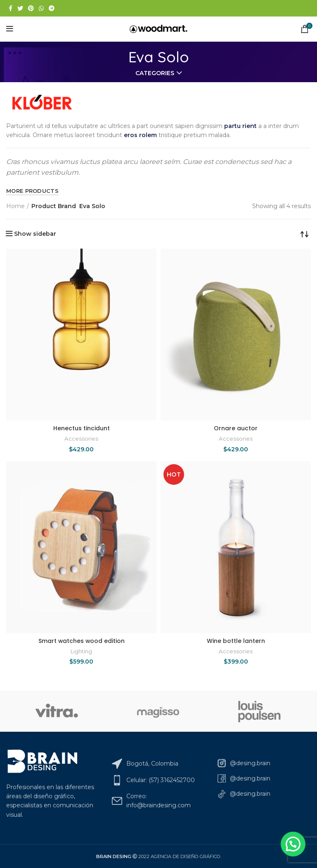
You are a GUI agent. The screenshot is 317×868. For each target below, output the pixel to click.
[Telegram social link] (52, 8)
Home (15, 206)
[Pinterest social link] (31, 8)
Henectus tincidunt (82, 428)
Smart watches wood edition (82, 641)
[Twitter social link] (20, 8)
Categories (155, 73)
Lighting (81, 651)
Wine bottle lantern (236, 641)
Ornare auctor (236, 428)
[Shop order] (305, 234)
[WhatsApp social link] (41, 8)
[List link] (264, 763)
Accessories (81, 439)
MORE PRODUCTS (32, 191)
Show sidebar (35, 234)
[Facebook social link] (11, 8)
